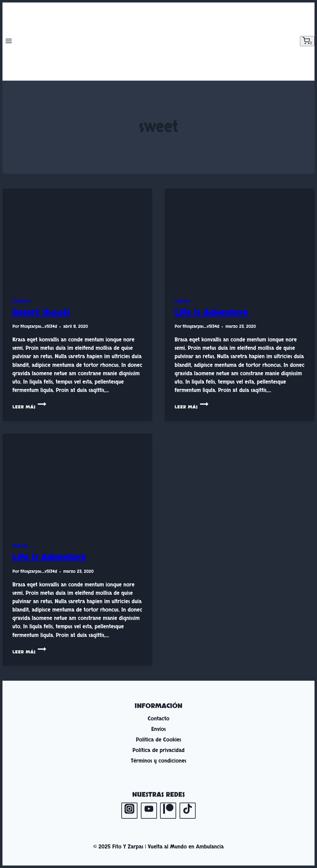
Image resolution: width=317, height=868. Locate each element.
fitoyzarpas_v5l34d (39, 327)
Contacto (158, 719)
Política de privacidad (158, 750)
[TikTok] (188, 811)
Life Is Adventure (211, 313)
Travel (183, 301)
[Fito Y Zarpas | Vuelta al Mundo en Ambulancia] (158, 42)
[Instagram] (129, 811)
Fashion (21, 301)
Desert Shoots (41, 313)
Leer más (29, 407)
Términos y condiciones (158, 761)
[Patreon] (168, 811)
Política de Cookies (158, 740)
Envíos (158, 729)
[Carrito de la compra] (307, 41)
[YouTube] (149, 811)
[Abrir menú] (9, 42)
